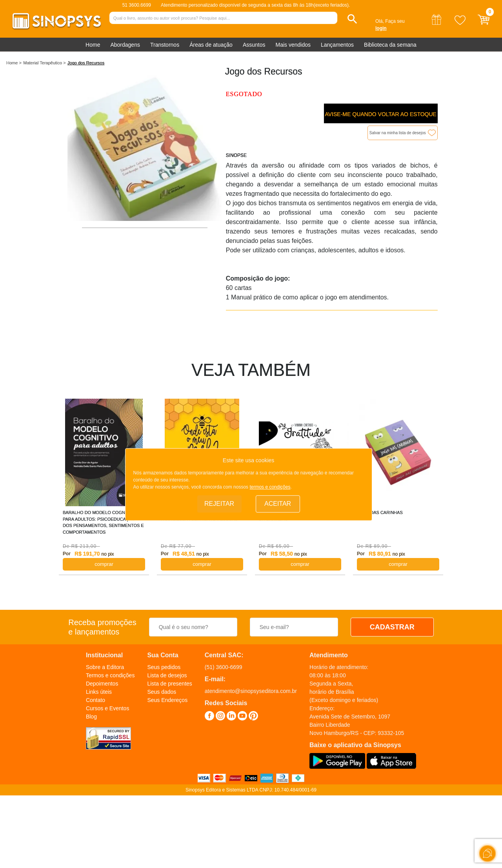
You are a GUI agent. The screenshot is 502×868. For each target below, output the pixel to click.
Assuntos (254, 45)
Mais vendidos (293, 45)
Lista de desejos (167, 675)
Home (93, 45)
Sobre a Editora (105, 667)
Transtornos (165, 45)
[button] (352, 19)
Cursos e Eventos (108, 708)
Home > (14, 63)
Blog (91, 717)
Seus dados (162, 692)
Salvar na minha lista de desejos (398, 133)
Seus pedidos (164, 667)
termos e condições (270, 487)
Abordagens (125, 45)
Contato (95, 700)
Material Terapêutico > (44, 63)
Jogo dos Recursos (86, 63)
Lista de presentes (169, 684)
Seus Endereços (167, 700)
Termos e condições (110, 675)
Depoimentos (102, 684)
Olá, (380, 21)
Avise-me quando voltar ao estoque (380, 114)
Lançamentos (337, 45)
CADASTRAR (392, 627)
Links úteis (99, 692)
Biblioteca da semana (390, 45)
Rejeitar (219, 504)
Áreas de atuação (211, 45)
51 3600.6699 (137, 5)
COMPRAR (104, 564)
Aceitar (278, 504)
